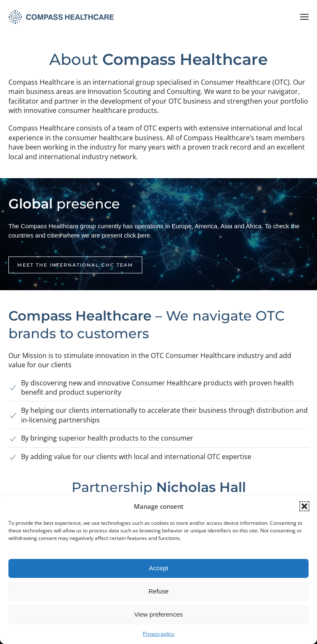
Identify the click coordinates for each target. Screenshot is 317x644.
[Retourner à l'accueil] (61, 17)
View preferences (159, 614)
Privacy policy (158, 634)
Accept (159, 568)
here (144, 235)
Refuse (159, 591)
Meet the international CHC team (75, 265)
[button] (304, 506)
